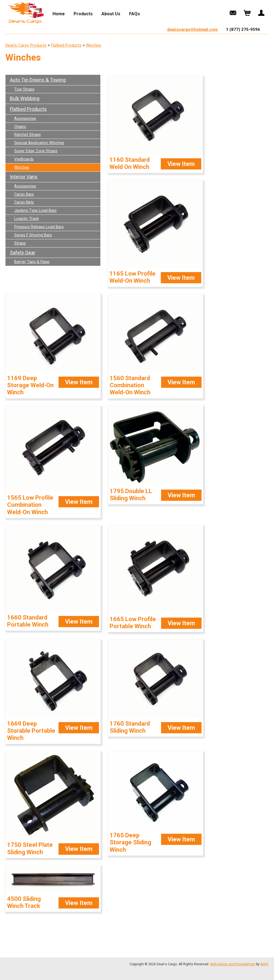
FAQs (135, 14)
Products (83, 14)
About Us (111, 14)
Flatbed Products (66, 45)
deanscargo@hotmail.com (192, 29)
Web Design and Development (233, 964)
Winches (94, 45)
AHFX (264, 964)
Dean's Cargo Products (26, 45)
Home (59, 14)
